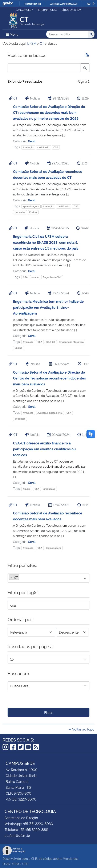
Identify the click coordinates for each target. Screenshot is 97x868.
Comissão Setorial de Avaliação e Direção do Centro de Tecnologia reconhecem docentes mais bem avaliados (49, 378)
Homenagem (54, 548)
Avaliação (28, 147)
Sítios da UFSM (71, 10)
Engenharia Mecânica (71, 342)
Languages (23, 10)
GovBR (8, 3)
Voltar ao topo (82, 729)
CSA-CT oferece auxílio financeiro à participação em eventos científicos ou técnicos (44, 449)
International (47, 10)
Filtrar (49, 712)
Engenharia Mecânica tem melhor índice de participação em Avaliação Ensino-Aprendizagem (48, 307)
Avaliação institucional (50, 413)
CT (15, 98)
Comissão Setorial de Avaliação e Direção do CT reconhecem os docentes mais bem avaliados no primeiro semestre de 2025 (49, 112)
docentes (20, 212)
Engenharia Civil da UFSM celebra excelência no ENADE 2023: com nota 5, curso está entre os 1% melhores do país (46, 242)
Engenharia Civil (52, 277)
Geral (32, 141)
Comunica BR (33, 4)
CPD (25, 864)
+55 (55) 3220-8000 (21, 799)
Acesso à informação (64, 4)
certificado (43, 147)
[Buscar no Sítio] (67, 34)
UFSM (15, 864)
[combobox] (48, 578)
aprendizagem (31, 206)
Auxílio (27, 489)
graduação (49, 489)
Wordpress (71, 858)
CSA (56, 147)
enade (35, 277)
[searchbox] (22, 577)
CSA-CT (51, 342)
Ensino (33, 212)
